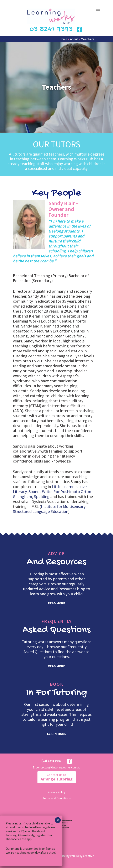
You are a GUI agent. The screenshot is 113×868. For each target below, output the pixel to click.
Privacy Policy (56, 792)
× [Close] (58, 820)
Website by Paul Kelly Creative (75, 856)
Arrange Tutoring (57, 777)
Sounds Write (40, 491)
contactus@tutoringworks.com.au (58, 767)
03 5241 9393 (51, 29)
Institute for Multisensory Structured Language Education (49, 509)
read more (56, 603)
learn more (57, 734)
